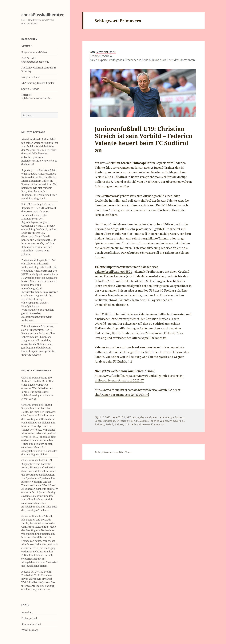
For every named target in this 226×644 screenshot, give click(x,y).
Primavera (175, 421)
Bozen (98, 421)
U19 (127, 424)
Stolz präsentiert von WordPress (113, 452)
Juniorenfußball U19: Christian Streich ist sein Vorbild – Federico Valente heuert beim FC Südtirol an (144, 139)
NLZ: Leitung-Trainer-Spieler (38, 83)
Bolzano (180, 417)
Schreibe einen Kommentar (149, 424)
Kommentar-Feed (31, 624)
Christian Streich (126, 421)
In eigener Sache (31, 77)
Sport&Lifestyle (30, 89)
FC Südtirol (142, 421)
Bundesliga (109, 421)
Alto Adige (168, 417)
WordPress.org (30, 630)
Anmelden (27, 612)
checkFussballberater (43, 15)
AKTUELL (27, 46)
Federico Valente (159, 421)
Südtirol (119, 424)
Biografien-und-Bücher (34, 52)
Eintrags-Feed (29, 618)
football (26, 572)
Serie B (109, 424)
